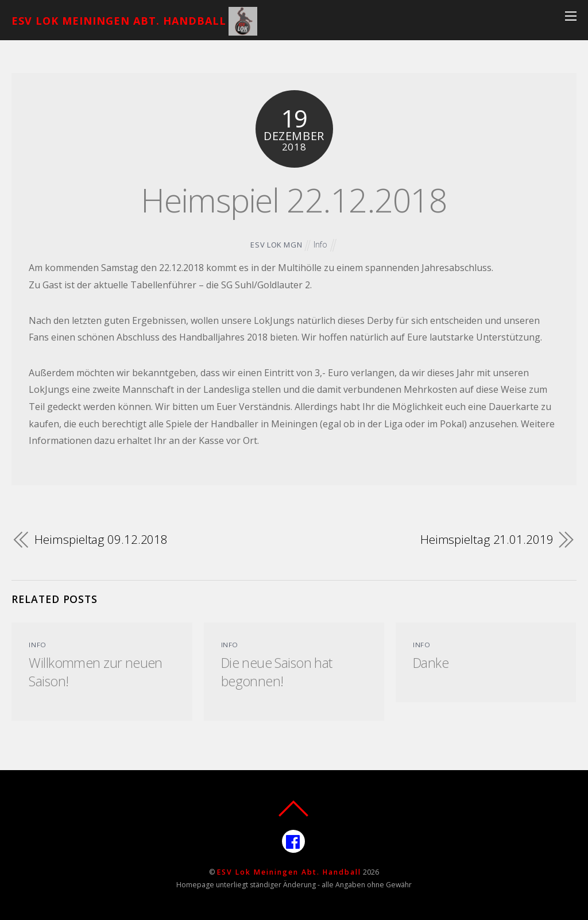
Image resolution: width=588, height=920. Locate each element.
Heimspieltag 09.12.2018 (101, 539)
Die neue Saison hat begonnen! (277, 672)
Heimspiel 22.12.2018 (294, 200)
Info (320, 244)
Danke (431, 663)
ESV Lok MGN (276, 245)
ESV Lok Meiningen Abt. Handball (289, 872)
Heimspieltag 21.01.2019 (487, 539)
